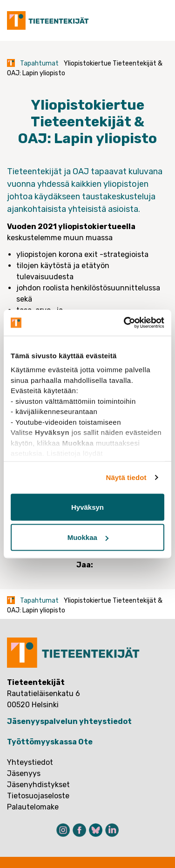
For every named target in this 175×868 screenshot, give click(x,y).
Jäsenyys (24, 773)
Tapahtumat (39, 63)
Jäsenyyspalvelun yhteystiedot (69, 721)
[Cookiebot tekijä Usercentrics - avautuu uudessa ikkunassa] (125, 323)
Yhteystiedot (30, 762)
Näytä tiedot (126, 477)
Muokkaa (88, 537)
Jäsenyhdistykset (38, 785)
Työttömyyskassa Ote (50, 742)
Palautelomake (33, 807)
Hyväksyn (87, 507)
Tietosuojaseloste (38, 796)
